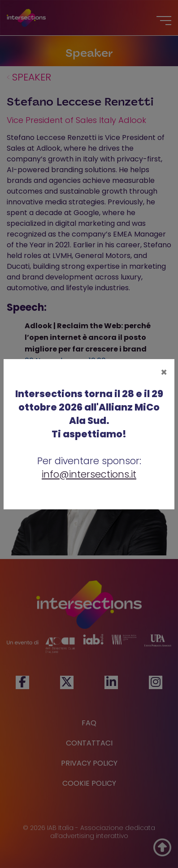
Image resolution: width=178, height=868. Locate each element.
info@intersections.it (89, 474)
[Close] (164, 373)
